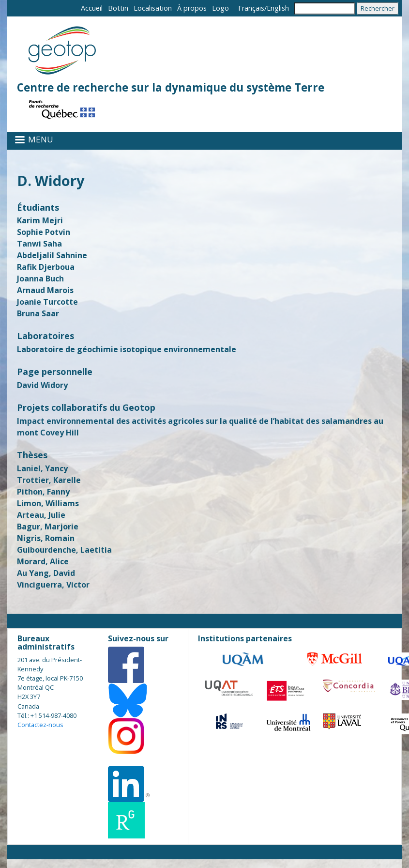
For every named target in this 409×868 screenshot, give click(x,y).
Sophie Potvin (44, 232)
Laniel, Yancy (42, 468)
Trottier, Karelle (49, 480)
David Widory (42, 385)
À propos (192, 8)
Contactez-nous (40, 725)
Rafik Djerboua (46, 267)
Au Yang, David (46, 573)
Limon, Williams (48, 503)
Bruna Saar (38, 313)
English (278, 8)
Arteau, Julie (41, 515)
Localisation (153, 8)
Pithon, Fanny (43, 492)
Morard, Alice (43, 561)
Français (251, 8)
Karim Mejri (40, 220)
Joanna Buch (40, 279)
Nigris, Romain (46, 538)
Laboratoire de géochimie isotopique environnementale (127, 349)
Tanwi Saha (39, 244)
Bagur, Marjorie (48, 527)
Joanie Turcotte (47, 302)
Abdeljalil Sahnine (52, 255)
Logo (220, 8)
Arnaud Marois (45, 290)
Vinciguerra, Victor (53, 585)
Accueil (92, 8)
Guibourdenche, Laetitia (64, 550)
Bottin (118, 8)
